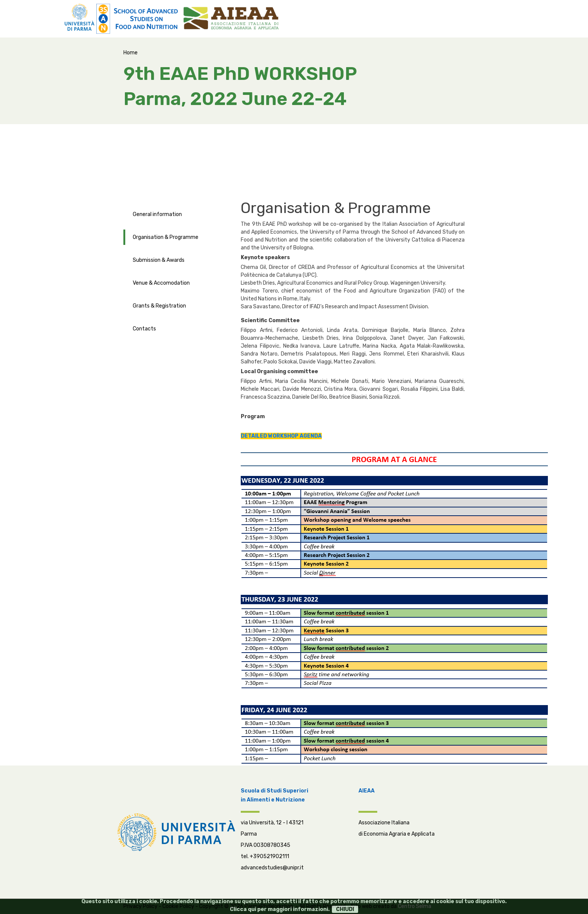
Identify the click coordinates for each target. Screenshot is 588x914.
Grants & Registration (159, 306)
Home (130, 53)
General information (157, 214)
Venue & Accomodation (161, 283)
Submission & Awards (159, 260)
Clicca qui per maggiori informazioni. (280, 909)
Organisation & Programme (166, 237)
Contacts (144, 329)
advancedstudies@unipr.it (272, 868)
